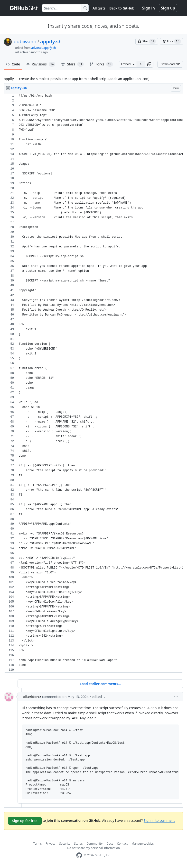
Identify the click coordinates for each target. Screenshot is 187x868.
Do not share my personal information (93, 848)
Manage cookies (143, 844)
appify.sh (51, 41)
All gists (99, 8)
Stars (72, 64)
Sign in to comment (159, 820)
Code (13, 64)
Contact (122, 844)
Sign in (149, 8)
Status (78, 844)
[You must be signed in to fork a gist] (172, 41)
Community (94, 844)
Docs (110, 844)
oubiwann (25, 41)
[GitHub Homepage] (79, 855)
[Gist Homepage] (24, 8)
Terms (38, 844)
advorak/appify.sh (44, 48)
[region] (93, 383)
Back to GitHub (122, 8)
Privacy (50, 844)
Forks (101, 64)
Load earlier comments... (100, 684)
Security (65, 844)
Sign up (168, 8)
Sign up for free (25, 821)
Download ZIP (170, 64)
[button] (149, 64)
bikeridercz (32, 697)
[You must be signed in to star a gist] (147, 41)
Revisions (41, 64)
